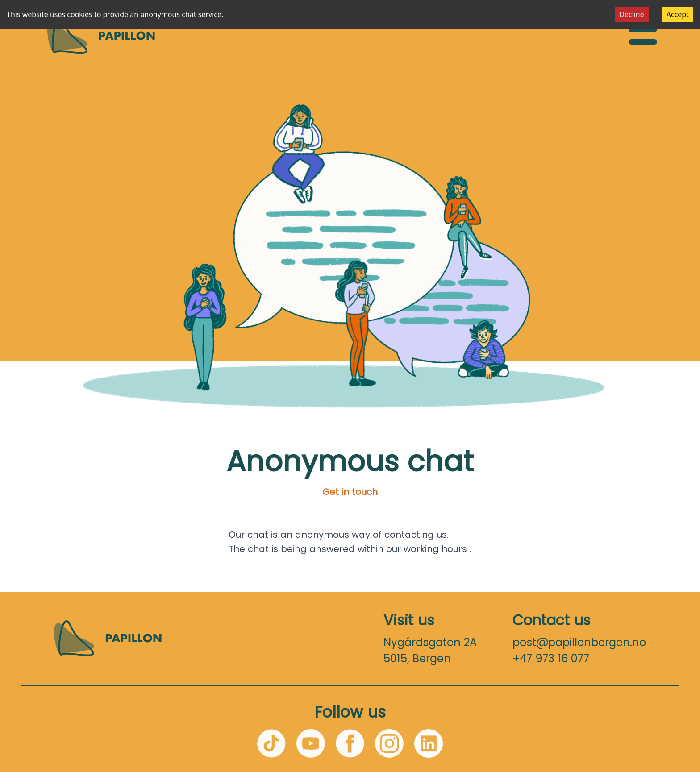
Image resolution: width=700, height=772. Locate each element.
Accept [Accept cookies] (678, 14)
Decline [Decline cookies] (632, 14)
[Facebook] (350, 743)
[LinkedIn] (429, 743)
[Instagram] (389, 743)
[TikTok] (271, 743)
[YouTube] (311, 743)
